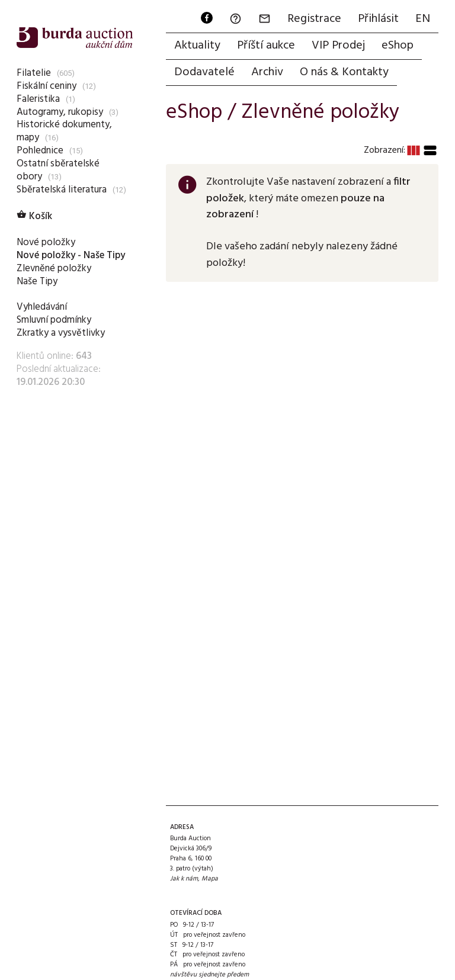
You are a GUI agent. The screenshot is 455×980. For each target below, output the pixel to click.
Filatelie (34, 73)
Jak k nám (184, 879)
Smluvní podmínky (54, 320)
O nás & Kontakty (344, 72)
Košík (34, 216)
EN (423, 19)
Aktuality (197, 46)
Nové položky (46, 242)
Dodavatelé (204, 72)
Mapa (210, 879)
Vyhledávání (42, 307)
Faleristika (38, 99)
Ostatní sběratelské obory (58, 170)
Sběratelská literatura (62, 190)
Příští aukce (266, 46)
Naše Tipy (37, 282)
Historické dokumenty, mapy (64, 131)
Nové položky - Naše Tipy (71, 256)
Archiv (267, 72)
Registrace (314, 19)
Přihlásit (378, 19)
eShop (398, 46)
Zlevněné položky (54, 269)
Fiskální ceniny (47, 86)
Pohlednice (40, 151)
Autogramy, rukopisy (60, 112)
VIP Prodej (338, 46)
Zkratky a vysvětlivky (61, 333)
